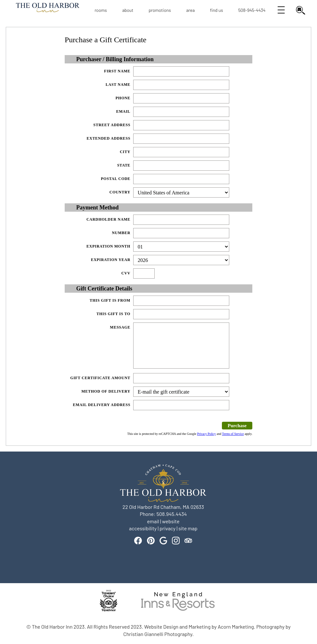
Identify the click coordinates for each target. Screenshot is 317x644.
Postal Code (116, 179)
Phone (123, 98)
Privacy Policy (206, 434)
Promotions (160, 10)
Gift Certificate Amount (100, 378)
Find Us (216, 10)
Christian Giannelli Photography (158, 634)
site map (188, 528)
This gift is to (113, 314)
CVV (126, 273)
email (153, 521)
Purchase (237, 426)
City (125, 152)
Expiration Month (108, 246)
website (171, 521)
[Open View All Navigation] (280, 11)
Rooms (101, 10)
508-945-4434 (252, 10)
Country (120, 192)
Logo (40, 11)
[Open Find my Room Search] (300, 11)
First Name (117, 71)
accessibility (143, 528)
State (124, 165)
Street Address (112, 125)
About (128, 10)
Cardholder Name (108, 219)
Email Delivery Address (102, 405)
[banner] (159, 606)
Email (123, 111)
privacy (167, 528)
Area (191, 10)
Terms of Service (233, 434)
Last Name (118, 85)
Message (120, 327)
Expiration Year (111, 260)
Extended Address (109, 138)
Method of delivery (106, 391)
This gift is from (110, 300)
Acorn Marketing (236, 627)
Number (121, 233)
